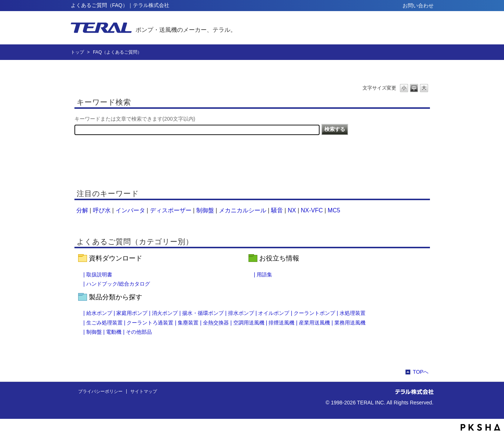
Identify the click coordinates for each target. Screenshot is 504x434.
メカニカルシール (243, 210)
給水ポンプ (99, 313)
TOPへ (421, 372)
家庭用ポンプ (132, 313)
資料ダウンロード (116, 258)
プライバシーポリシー (100, 391)
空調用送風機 (249, 323)
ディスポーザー (171, 210)
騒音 (277, 210)
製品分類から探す (116, 297)
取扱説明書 (99, 275)
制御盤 (205, 210)
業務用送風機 (350, 323)
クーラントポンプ (314, 313)
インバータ (130, 210)
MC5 (334, 210)
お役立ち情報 (279, 258)
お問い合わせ (418, 6)
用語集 (264, 275)
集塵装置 (188, 323)
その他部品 (139, 332)
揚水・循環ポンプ (203, 313)
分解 (82, 210)
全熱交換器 (216, 323)
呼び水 (102, 210)
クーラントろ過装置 (150, 323)
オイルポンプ (274, 313)
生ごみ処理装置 (104, 323)
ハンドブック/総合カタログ (118, 284)
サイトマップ (144, 391)
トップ (77, 52)
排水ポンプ (241, 313)
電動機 (114, 332)
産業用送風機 (314, 323)
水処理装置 (353, 313)
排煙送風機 (281, 323)
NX (292, 210)
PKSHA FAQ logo (480, 427)
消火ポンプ (165, 313)
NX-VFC (312, 210)
